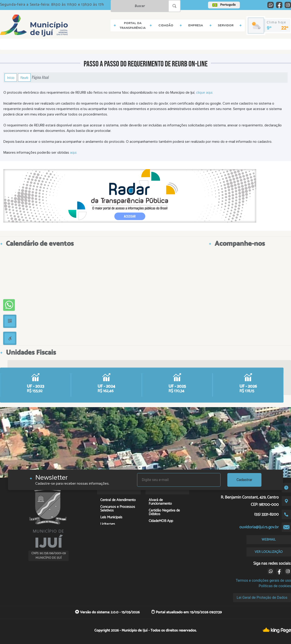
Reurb (24, 78)
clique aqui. (204, 93)
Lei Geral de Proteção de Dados (262, 598)
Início (11, 78)
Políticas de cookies (275, 586)
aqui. (73, 153)
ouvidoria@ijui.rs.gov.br (259, 527)
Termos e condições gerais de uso (263, 580)
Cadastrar (244, 480)
